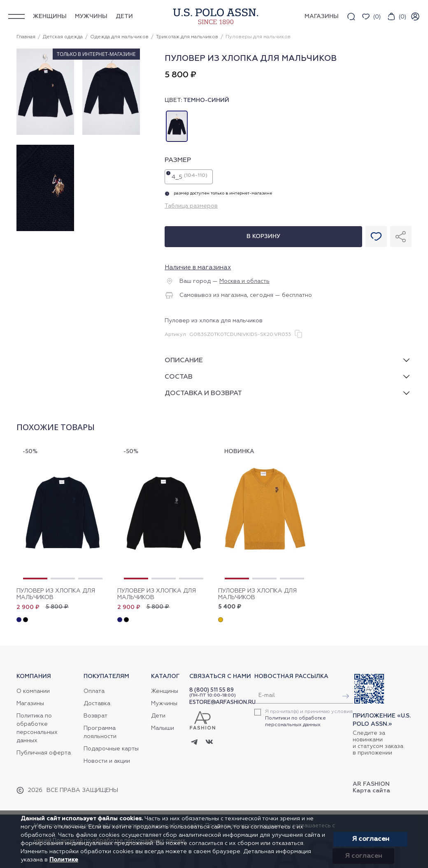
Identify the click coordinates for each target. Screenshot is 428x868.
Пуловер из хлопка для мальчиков (56, 594)
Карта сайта (371, 791)
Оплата (94, 691)
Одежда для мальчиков (119, 37)
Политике (64, 860)
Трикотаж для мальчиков (187, 37)
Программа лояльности (100, 732)
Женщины (50, 16)
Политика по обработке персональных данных (37, 728)
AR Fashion (371, 784)
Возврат (95, 716)
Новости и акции (107, 761)
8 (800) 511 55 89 (212, 690)
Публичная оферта (44, 753)
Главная (26, 37)
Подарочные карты (111, 749)
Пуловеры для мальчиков (258, 37)
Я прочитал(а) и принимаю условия (309, 718)
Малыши (163, 728)
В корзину (263, 236)
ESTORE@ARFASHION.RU (222, 703)
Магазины (30, 704)
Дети (124, 16)
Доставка (97, 704)
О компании (33, 691)
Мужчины (91, 16)
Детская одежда (63, 37)
